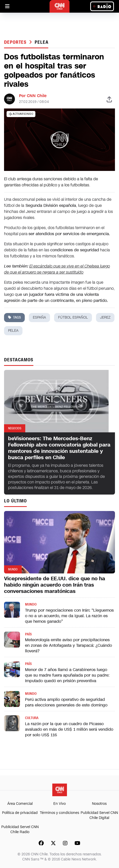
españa (39, 317)
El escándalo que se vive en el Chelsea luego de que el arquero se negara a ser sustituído (57, 269)
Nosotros (99, 804)
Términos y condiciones (59, 813)
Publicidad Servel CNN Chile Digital (99, 815)
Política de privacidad (20, 813)
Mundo (31, 604)
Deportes (16, 42)
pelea (42, 42)
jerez (105, 317)
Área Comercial (20, 804)
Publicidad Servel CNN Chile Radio (20, 829)
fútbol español (73, 317)
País (28, 634)
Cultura (32, 718)
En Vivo (59, 804)
